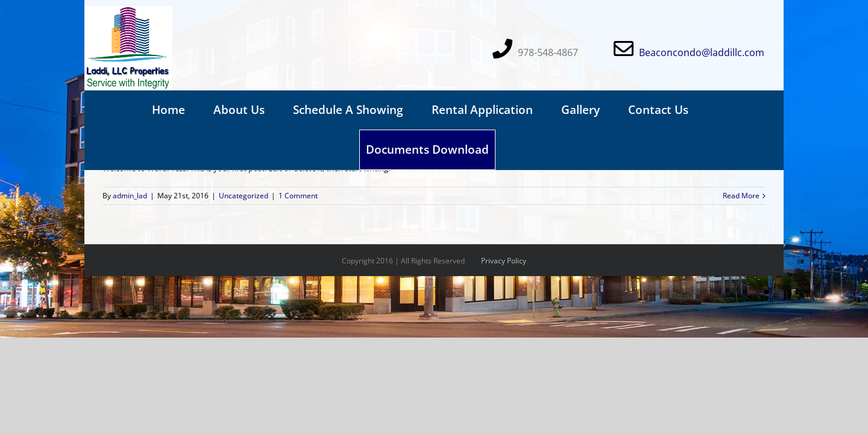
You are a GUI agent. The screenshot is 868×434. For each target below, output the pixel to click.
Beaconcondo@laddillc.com (702, 52)
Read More (741, 196)
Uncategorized (244, 196)
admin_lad (130, 196)
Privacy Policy (504, 261)
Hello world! (133, 139)
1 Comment (298, 196)
